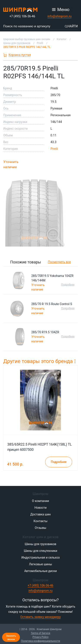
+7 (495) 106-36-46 (22, 16)
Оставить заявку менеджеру (40, 617)
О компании (40, 501)
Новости (40, 508)
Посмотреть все (59, 262)
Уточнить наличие (11, 164)
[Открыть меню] (61, 10)
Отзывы (40, 528)
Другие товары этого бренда (40, 361)
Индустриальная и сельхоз (40, 557)
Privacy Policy (41, 637)
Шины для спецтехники (40, 551)
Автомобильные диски (40, 571)
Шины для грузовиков (40, 544)
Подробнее (68, 285)
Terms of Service (41, 633)
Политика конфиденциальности (40, 641)
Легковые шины (40, 564)
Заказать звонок (11, 638)
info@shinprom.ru (60, 16)
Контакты (40, 521)
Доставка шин (40, 514)
